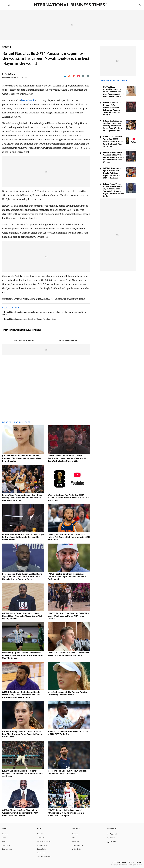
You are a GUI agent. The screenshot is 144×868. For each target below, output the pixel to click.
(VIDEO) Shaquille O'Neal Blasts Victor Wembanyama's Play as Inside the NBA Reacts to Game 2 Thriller (20, 813)
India (74, 838)
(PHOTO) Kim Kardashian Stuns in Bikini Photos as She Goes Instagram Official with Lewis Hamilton (22, 458)
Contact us (41, 838)
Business (5, 834)
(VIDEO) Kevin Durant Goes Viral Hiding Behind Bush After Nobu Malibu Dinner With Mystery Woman (22, 616)
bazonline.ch (28, 100)
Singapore (76, 841)
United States (77, 849)
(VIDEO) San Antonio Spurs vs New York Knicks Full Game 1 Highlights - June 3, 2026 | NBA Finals (69, 537)
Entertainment (7, 849)
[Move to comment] (88, 76)
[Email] (83, 76)
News (4, 838)
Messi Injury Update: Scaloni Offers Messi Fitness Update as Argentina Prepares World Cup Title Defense (23, 655)
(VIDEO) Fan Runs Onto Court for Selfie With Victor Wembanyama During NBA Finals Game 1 (68, 616)
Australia (75, 834)
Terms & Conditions (44, 841)
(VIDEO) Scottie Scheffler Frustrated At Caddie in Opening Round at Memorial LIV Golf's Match (67, 577)
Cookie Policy (42, 849)
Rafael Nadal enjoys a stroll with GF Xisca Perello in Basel (30, 319)
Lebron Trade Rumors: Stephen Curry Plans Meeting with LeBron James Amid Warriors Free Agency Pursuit (22, 498)
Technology (6, 845)
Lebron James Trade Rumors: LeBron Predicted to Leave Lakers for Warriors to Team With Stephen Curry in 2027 (67, 458)
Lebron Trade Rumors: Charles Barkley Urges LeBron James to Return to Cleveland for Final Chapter (23, 537)
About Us (40, 834)
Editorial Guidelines (68, 340)
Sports (4, 841)
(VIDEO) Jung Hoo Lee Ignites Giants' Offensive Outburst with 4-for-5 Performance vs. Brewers (23, 774)
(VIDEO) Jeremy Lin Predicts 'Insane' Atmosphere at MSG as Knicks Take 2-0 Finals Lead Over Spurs (66, 813)
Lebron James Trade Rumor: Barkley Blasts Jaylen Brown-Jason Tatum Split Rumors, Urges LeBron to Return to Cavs (22, 577)
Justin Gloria (10, 74)
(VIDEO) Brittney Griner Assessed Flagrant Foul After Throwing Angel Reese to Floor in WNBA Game (22, 734)
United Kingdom (78, 845)
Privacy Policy (42, 845)
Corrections (41, 853)
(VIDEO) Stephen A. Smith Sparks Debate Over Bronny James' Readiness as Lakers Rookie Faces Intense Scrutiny (21, 695)
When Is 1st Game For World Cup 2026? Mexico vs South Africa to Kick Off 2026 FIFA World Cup (68, 498)
